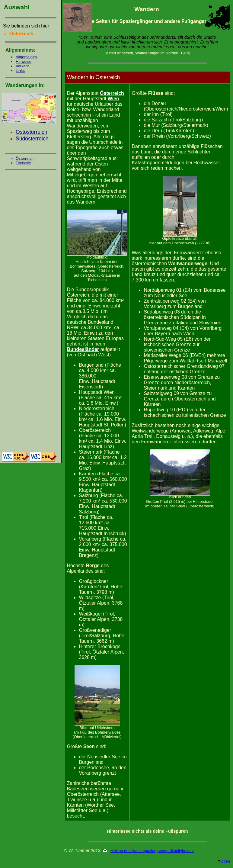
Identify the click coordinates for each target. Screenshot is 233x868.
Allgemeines (26, 57)
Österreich (25, 158)
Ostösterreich (32, 132)
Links (20, 71)
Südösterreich (32, 139)
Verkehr (22, 66)
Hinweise (24, 61)
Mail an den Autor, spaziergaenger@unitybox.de (152, 851)
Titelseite (23, 163)
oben (223, 861)
